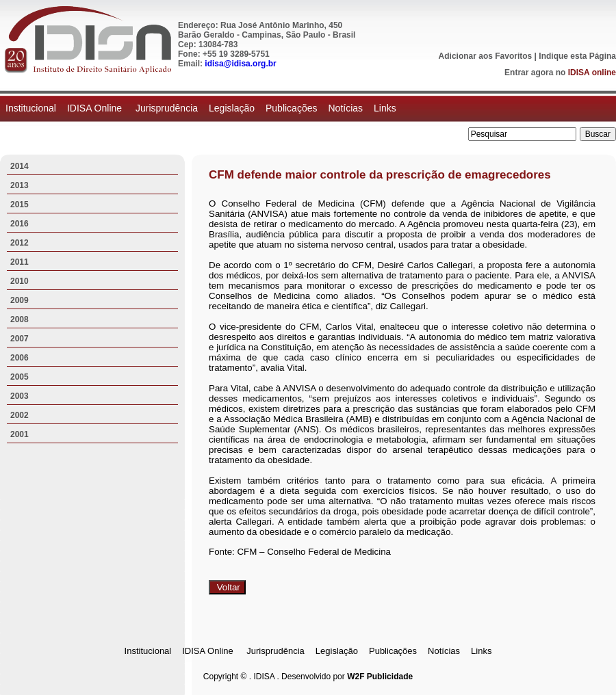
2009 (20, 300)
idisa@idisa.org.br (240, 64)
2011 (20, 262)
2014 (20, 166)
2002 (20, 415)
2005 (20, 377)
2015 (20, 205)
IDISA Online (96, 108)
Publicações (292, 108)
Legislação (232, 108)
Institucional (31, 108)
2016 (20, 224)
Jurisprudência (167, 108)
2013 (20, 185)
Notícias (345, 108)
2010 (20, 281)
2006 (20, 358)
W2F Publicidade (380, 677)
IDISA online (592, 73)
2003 (20, 396)
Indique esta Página (577, 56)
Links (385, 108)
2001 (20, 434)
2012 (20, 243)
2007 (20, 339)
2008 (20, 319)
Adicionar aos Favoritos (486, 56)
